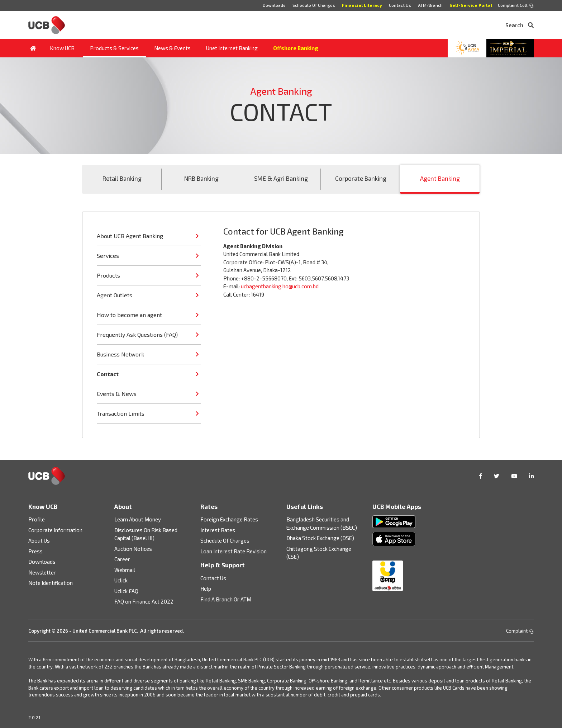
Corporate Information (55, 530)
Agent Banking (440, 178)
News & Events (172, 48)
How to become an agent (129, 315)
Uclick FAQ (126, 591)
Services (108, 256)
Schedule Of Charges (314, 5)
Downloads (274, 5)
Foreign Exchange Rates (229, 519)
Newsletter (42, 572)
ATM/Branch (430, 5)
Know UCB (62, 48)
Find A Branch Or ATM (226, 599)
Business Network (120, 354)
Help (206, 588)
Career (122, 559)
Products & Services (114, 48)
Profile (37, 519)
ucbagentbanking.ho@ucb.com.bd (280, 286)
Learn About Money (138, 519)
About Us (39, 540)
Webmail (125, 570)
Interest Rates (218, 530)
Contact (108, 374)
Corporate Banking (361, 178)
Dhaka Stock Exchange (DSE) (320, 538)
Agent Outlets (115, 295)
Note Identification (51, 583)
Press (35, 551)
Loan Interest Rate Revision (234, 551)
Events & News (117, 394)
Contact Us (400, 5)
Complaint (520, 631)
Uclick (121, 580)
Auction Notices (133, 549)
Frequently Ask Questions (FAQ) (137, 334)
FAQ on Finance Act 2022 (144, 601)
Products (108, 275)
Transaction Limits (121, 413)
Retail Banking (122, 178)
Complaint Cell (516, 5)
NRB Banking (201, 178)
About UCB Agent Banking (130, 236)
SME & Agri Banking (281, 178)
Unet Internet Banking (232, 48)
